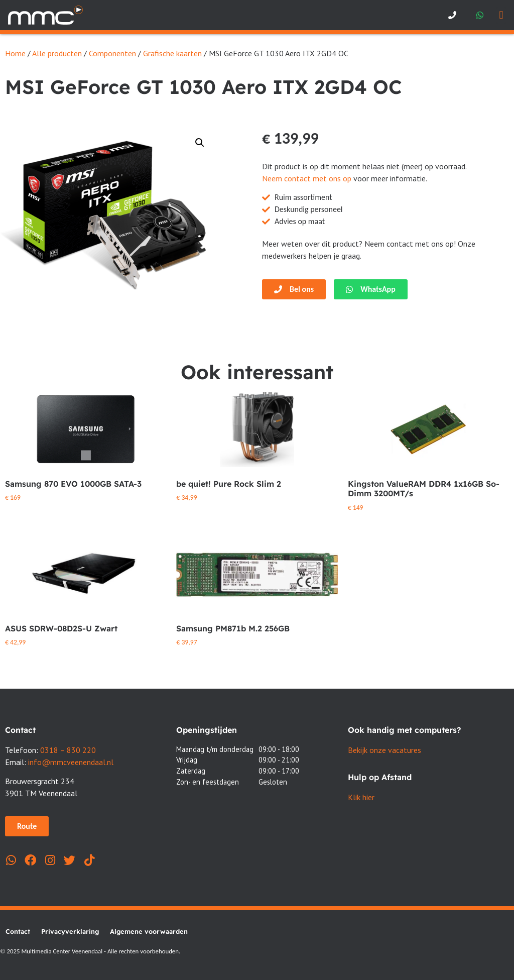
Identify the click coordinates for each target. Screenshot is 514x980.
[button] (501, 15)
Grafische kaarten (172, 53)
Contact (18, 931)
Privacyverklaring (70, 931)
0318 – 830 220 (68, 750)
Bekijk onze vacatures (384, 750)
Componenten (112, 53)
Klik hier (361, 797)
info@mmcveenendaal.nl (71, 762)
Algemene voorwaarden (149, 931)
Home (15, 53)
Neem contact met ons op (307, 178)
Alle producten (57, 53)
